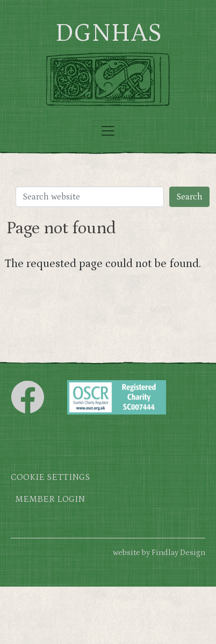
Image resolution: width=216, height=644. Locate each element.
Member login (50, 499)
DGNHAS (108, 33)
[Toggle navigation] (108, 131)
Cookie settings (50, 478)
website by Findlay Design (159, 553)
